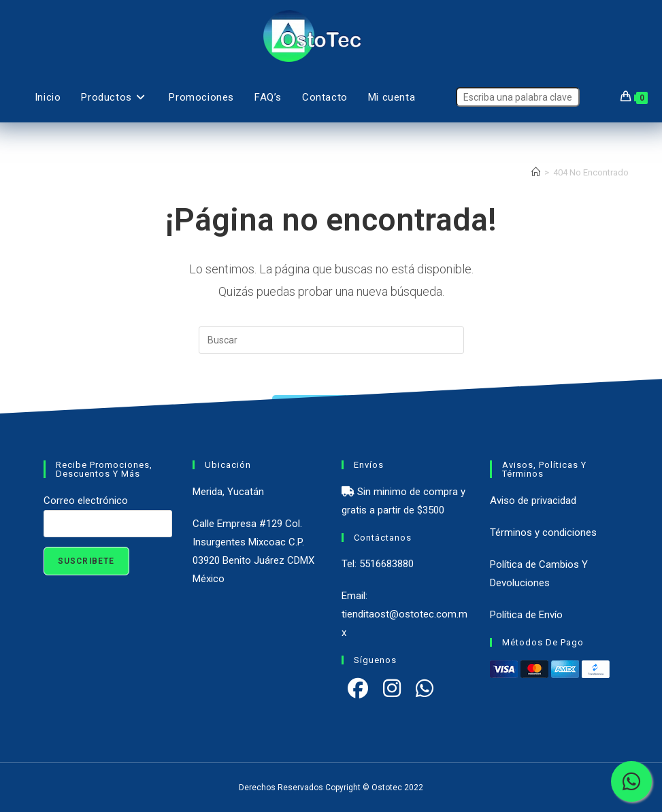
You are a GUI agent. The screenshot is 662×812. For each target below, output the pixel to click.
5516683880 (386, 564)
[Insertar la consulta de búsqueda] (331, 340)
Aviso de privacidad (533, 501)
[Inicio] (536, 172)
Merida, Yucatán (228, 492)
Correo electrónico (86, 501)
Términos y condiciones (543, 532)
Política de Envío (526, 615)
